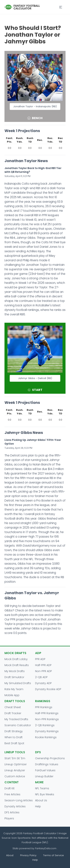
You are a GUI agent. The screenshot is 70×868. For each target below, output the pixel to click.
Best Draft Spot (14, 743)
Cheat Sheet (13, 707)
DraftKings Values (47, 764)
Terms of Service (53, 855)
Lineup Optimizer (16, 764)
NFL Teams (42, 788)
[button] (61, 7)
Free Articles (12, 794)
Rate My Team (14, 689)
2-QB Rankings (45, 725)
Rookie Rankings (46, 737)
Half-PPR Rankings (47, 713)
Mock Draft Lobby (16, 659)
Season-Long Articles (19, 800)
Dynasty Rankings (47, 731)
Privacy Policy (28, 855)
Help (38, 806)
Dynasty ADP (43, 683)
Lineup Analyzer (15, 770)
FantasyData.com (46, 848)
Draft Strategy (14, 731)
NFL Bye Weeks (45, 794)
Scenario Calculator (18, 725)
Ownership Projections (50, 758)
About (10, 855)
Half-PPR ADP (43, 665)
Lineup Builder (44, 776)
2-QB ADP (41, 677)
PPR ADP (40, 659)
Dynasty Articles (15, 806)
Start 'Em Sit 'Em (15, 758)
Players (9, 818)
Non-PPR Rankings (47, 719)
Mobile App (12, 695)
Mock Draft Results (17, 665)
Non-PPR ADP (43, 671)
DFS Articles (12, 812)
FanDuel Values (45, 770)
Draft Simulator (14, 677)
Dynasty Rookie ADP (48, 689)
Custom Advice (15, 776)
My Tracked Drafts (16, 719)
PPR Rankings (44, 707)
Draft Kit (10, 788)
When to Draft (14, 737)
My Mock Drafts (15, 671)
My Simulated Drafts (18, 683)
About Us (41, 800)
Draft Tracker (13, 713)
